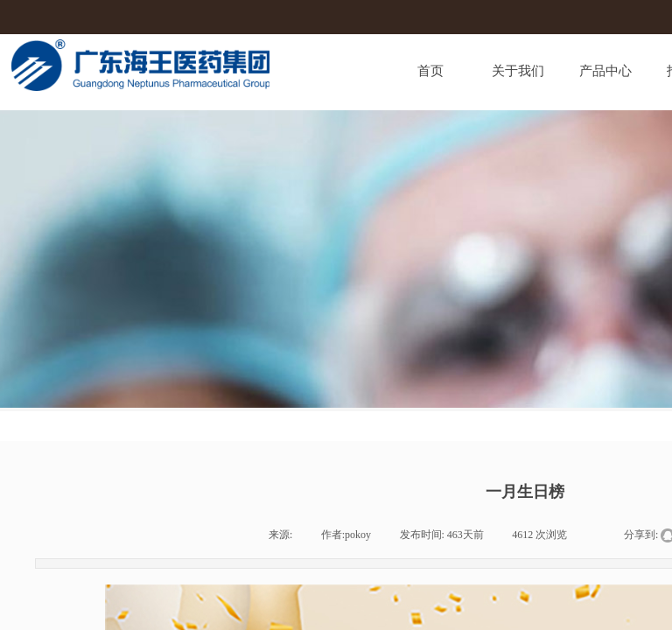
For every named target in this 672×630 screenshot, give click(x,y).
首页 (430, 71)
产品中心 (605, 71)
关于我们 (518, 71)
